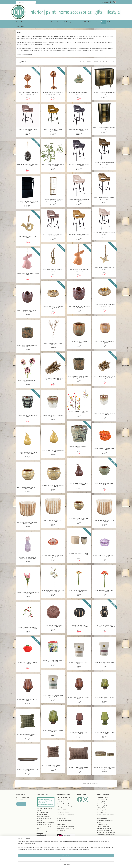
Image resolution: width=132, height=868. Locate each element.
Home (18, 22)
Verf (18, 26)
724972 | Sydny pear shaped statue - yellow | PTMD (53, 451)
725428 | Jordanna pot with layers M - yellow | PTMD (53, 486)
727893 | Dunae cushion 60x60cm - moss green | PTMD (28, 735)
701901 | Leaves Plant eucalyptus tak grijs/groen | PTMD (53, 165)
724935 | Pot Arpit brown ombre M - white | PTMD (53, 416)
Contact (39, 810)
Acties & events (31, 22)
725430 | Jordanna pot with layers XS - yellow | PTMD (79, 519)
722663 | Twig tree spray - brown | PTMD (53, 344)
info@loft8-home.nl (64, 812)
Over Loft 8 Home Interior (44, 808)
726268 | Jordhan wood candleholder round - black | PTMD (104, 626)
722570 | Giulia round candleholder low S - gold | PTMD (53, 307)
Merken (104, 22)
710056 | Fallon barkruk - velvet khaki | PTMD (104, 233)
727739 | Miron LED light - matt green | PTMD (104, 733)
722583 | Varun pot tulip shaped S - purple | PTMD (28, 311)
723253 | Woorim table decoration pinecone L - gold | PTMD (53, 379)
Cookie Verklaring (42, 831)
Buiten (98, 22)
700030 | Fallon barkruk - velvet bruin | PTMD (28, 130)
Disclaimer (40, 833)
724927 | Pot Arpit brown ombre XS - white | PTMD (104, 414)
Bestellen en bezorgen (43, 816)
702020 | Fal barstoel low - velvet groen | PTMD (104, 198)
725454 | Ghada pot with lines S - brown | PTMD (28, 523)
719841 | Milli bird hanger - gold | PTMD (28, 237)
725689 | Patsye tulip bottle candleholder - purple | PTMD (28, 558)
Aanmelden (21, 804)
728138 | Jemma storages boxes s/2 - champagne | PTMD (104, 768)
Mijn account (106, 2)
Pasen (22, 26)
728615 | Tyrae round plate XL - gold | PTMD (28, 770)
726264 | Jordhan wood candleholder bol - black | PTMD (79, 626)
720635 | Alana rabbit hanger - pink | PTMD (28, 274)
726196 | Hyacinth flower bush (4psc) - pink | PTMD (28, 593)
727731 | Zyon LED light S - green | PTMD (104, 698)
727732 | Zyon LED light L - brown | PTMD (28, 700)
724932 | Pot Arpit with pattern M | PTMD (28, 416)
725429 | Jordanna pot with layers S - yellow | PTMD (28, 488)
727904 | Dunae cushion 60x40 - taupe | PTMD (79, 768)
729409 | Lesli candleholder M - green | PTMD (79, 93)
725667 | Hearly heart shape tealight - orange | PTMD (53, 556)
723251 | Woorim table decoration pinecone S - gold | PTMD (104, 377)
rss (75, 865)
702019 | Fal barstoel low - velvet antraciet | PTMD (79, 165)
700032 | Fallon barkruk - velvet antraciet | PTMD (79, 130)
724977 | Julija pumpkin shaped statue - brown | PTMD (79, 484)
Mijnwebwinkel (96, 865)
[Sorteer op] (108, 62)
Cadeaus (110, 22)
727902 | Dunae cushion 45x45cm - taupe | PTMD (53, 766)
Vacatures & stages (42, 812)
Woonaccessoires (78, 22)
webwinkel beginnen (81, 865)
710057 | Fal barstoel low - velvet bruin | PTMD (53, 235)
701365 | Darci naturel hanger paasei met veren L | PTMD (28, 165)
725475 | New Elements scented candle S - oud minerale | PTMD (79, 554)
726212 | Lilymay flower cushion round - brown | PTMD (53, 626)
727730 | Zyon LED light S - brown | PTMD (79, 698)
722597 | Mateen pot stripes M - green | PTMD (79, 342)
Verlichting (68, 22)
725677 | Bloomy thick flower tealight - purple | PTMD (104, 556)
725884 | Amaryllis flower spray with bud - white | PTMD (53, 591)
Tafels (48, 22)
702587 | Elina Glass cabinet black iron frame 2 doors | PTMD (28, 202)
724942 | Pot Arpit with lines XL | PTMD (79, 447)
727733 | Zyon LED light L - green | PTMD (53, 731)
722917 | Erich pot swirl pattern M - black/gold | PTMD (79, 377)
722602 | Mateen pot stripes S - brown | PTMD (104, 342)
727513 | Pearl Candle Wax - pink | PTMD (104, 663)
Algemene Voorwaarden (44, 825)
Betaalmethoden (42, 814)
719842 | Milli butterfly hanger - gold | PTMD (104, 268)
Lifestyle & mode (90, 22)
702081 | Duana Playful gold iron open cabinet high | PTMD (53, 200)
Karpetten (60, 22)
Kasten (53, 22)
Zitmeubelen (41, 22)
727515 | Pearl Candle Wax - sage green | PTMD (53, 696)
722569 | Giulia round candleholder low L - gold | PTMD (104, 305)
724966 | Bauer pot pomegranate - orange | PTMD (104, 449)
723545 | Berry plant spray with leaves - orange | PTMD (79, 412)
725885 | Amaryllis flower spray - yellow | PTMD (79, 591)
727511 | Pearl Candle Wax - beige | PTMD (79, 663)
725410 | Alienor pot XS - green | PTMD (104, 484)
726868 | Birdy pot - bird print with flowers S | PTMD (53, 661)
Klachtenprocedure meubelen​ (46, 823)
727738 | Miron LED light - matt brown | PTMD (79, 733)
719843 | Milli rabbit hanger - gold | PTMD (53, 270)
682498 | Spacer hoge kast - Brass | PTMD (104, 128)
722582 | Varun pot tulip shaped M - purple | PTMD (79, 307)
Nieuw (23, 22)
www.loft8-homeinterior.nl (66, 814)
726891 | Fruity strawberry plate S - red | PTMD (28, 663)
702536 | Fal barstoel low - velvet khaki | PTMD (79, 200)
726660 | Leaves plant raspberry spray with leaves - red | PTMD (28, 628)
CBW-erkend (40, 841)
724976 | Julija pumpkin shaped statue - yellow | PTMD (28, 453)
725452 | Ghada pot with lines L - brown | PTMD (53, 521)
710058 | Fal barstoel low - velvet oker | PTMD (79, 235)
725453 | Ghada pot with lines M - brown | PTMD (104, 521)
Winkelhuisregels (41, 835)
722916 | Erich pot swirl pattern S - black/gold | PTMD (28, 346)
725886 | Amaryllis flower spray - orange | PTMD (104, 591)
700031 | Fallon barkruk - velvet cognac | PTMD (53, 130)
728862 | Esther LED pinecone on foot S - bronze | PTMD (28, 93)
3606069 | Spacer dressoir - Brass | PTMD (104, 93)
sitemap (71, 865)
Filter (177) (23, 62)
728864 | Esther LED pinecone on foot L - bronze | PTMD (53, 93)
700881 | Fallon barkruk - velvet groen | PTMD (104, 163)
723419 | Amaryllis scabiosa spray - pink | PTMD (28, 381)
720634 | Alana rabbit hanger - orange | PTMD (79, 270)
